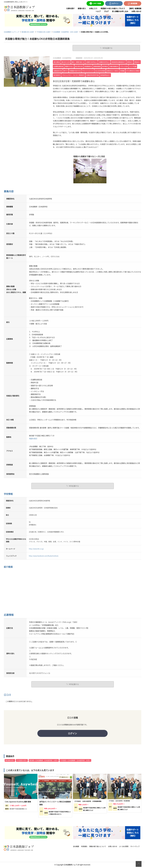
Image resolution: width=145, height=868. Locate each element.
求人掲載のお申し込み (120, 11)
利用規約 (84, 847)
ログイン (73, 733)
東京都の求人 (10, 761)
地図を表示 (33, 438)
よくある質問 (124, 847)
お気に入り (93, 8)
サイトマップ (135, 847)
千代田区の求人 (22, 761)
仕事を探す (70, 8)
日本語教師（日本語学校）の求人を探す (66, 32)
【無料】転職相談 (135, 8)
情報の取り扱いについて (98, 847)
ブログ (106, 11)
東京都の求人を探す (28, 32)
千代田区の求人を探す (44, 32)
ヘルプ (98, 11)
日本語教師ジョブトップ (12, 32)
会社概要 (76, 847)
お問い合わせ (136, 11)
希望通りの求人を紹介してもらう (113, 8)
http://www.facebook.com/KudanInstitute (44, 556)
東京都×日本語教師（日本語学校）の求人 (44, 761)
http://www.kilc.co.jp (36, 548)
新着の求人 (82, 8)
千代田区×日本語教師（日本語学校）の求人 (75, 761)
